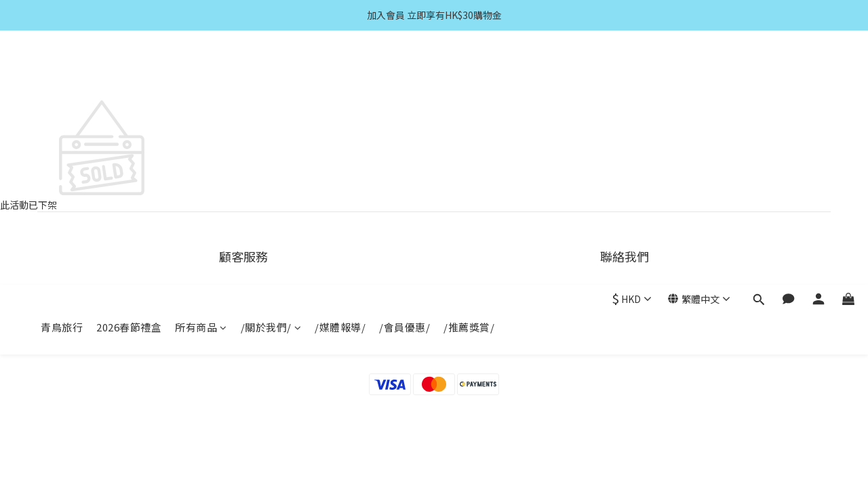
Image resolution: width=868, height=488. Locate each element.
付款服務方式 (243, 310)
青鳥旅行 (62, 73)
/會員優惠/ (405, 73)
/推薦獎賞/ (469, 73)
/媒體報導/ (340, 73)
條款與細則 (243, 327)
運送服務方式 (243, 293)
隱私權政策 (243, 344)
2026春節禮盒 (129, 73)
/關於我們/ (271, 73)
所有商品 (201, 73)
